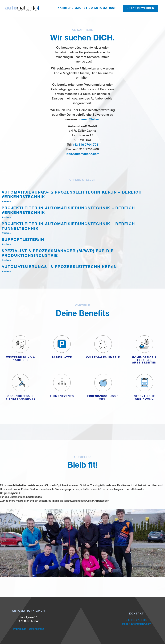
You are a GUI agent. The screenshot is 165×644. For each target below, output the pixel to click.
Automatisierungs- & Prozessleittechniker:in (59, 267)
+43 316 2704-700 (136, 620)
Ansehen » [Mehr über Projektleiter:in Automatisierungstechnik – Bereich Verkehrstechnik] (6, 217)
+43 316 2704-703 (85, 145)
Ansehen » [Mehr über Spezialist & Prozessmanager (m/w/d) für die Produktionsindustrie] (6, 260)
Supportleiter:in (23, 240)
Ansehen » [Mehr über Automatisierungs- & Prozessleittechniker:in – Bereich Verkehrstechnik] (6, 202)
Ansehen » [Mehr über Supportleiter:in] (6, 244)
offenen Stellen (88, 120)
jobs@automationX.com (83, 154)
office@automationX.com (136, 624)
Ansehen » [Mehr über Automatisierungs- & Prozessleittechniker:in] (6, 272)
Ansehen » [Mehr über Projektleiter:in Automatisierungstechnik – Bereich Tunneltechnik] (6, 233)
